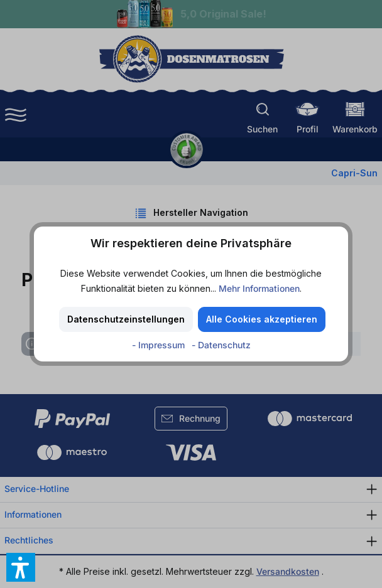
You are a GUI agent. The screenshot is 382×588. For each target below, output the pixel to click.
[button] (21, 567)
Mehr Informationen (259, 288)
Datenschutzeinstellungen (126, 319)
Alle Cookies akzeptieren (262, 319)
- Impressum (160, 345)
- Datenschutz (221, 345)
